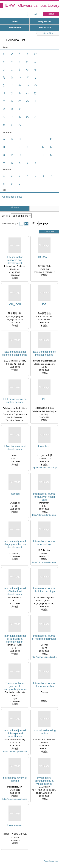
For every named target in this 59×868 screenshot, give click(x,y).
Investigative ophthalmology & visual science (44, 781)
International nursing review (44, 732)
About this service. (51, 861)
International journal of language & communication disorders (15, 639)
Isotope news (15, 825)
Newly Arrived (44, 21)
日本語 (51, 14)
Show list (21, 224)
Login (35, 14)
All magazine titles (12, 197)
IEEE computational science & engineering (15, 353)
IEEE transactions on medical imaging (44, 353)
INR (44, 399)
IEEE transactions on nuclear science (15, 401)
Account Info (15, 28)
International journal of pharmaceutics (44, 685)
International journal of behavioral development (15, 591)
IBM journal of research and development (15, 260)
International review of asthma (15, 779)
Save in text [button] (49, 232)
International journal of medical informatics (44, 637)
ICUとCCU (15, 304)
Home (15, 21)
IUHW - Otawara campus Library (32, 5)
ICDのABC (44, 257)
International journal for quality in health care (44, 497)
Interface (15, 494)
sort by (5, 216)
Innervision (44, 446)
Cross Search (44, 28)
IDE (44, 304)
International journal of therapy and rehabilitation (15, 733)
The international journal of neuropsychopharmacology (15, 686)
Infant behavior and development (15, 448)
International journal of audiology (44, 543)
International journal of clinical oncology (44, 590)
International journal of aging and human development (15, 544)
